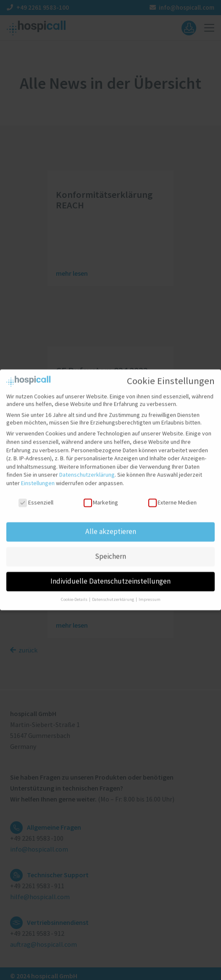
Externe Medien (172, 495)
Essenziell (36, 495)
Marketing (101, 495)
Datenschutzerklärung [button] (113, 593)
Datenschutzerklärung (87, 468)
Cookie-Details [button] (75, 593)
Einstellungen (38, 476)
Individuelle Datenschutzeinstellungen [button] (110, 575)
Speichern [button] (110, 550)
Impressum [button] (150, 593)
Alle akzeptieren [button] (111, 525)
